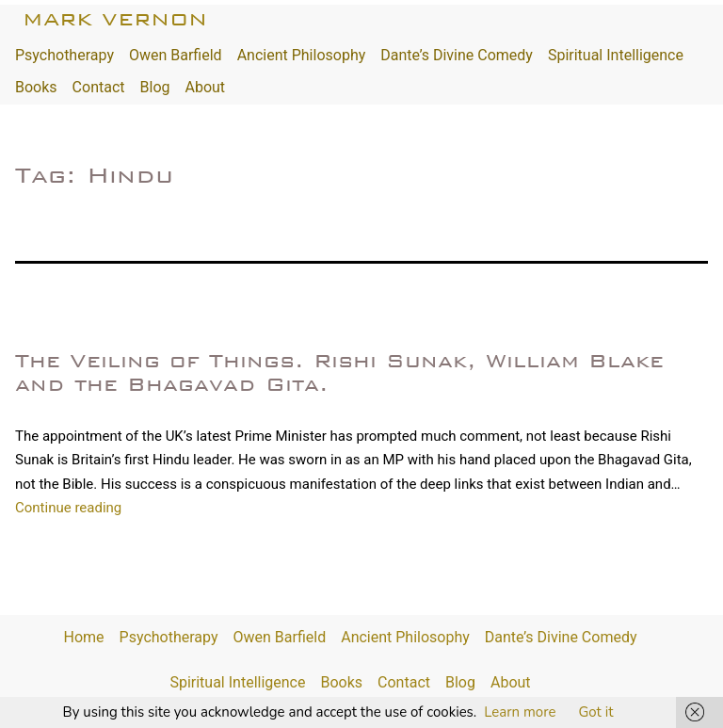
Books (36, 87)
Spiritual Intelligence (616, 55)
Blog (155, 87)
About (205, 87)
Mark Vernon (115, 19)
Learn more (520, 712)
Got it (595, 712)
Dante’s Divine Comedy (457, 55)
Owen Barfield (176, 55)
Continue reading (68, 508)
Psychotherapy (64, 55)
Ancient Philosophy (302, 55)
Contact (99, 87)
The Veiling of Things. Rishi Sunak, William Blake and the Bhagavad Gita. (339, 372)
